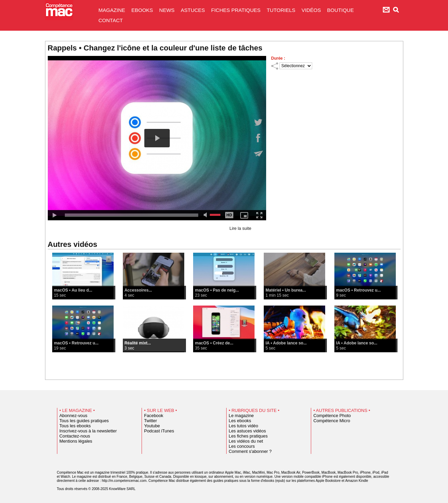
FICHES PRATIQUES (237, 10)
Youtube (151, 426)
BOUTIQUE (341, 10)
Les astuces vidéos (244, 431)
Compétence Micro (328, 421)
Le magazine (239, 416)
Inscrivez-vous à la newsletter (83, 431)
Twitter (149, 421)
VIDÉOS (312, 10)
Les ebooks (238, 421)
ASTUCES (194, 10)
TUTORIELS (282, 10)
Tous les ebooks (72, 426)
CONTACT (111, 20)
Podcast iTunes (156, 431)
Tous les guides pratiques (80, 421)
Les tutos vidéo (241, 426)
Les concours (239, 446)
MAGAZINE (113, 10)
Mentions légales (73, 441)
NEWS (168, 10)
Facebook (152, 416)
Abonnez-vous (71, 416)
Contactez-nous (72, 436)
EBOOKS (143, 10)
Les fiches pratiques (245, 436)
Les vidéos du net (243, 441)
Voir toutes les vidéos (224, 369)
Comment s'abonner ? (247, 452)
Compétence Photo (329, 416)
